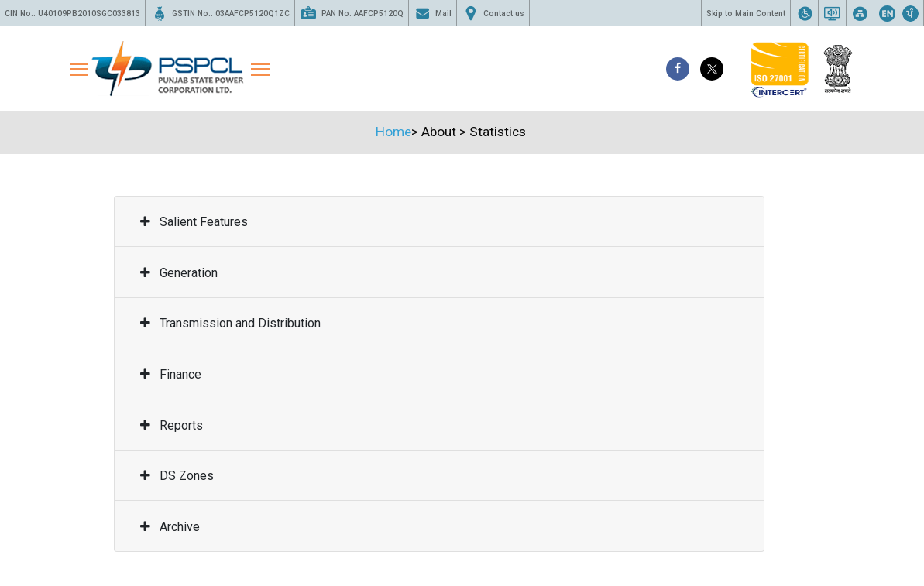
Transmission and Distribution (230, 323)
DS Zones (177, 476)
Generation (179, 273)
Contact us (493, 13)
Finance (171, 374)
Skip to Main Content (746, 14)
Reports (172, 425)
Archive (170, 527)
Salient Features (194, 222)
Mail (433, 13)
